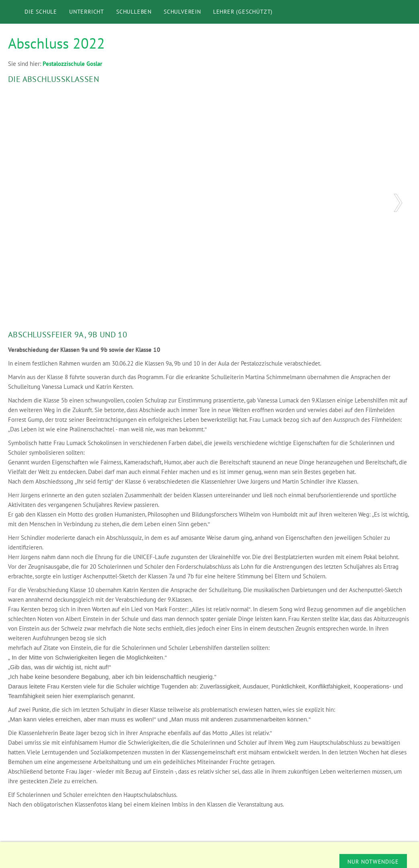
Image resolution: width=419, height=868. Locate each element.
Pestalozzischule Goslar (72, 64)
